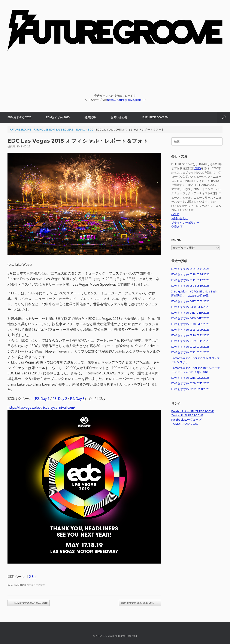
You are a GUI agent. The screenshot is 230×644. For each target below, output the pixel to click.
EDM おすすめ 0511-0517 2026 (190, 280)
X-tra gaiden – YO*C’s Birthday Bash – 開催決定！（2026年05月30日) (195, 294)
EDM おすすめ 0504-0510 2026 (190, 286)
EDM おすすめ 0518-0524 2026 (190, 274)
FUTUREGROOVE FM (155, 117)
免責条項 (177, 227)
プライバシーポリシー (185, 223)
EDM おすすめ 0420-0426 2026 (190, 307)
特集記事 (90, 117)
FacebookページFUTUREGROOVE (193, 411)
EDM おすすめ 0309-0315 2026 (190, 341)
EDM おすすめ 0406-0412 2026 (190, 318)
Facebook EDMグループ (186, 420)
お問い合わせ (119, 117)
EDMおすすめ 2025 (58, 117)
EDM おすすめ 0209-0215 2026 (190, 383)
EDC (10, 585)
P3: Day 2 (60, 399)
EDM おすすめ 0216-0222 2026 (190, 378)
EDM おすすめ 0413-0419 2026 (190, 313)
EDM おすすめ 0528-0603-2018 (140, 603)
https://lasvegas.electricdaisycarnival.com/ (41, 407)
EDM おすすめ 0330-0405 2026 (190, 324)
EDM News (20, 585)
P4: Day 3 (77, 399)
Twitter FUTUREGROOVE (187, 415)
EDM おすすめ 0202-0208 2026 (190, 389)
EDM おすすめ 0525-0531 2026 (190, 269)
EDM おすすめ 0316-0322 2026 (190, 335)
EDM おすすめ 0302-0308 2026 (190, 347)
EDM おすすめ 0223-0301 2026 (190, 352)
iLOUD (175, 214)
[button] (224, 117)
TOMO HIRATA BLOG (185, 424)
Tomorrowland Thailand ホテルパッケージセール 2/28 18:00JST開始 (196, 370)
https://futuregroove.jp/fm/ (125, 100)
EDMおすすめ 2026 (19, 117)
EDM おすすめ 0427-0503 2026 (190, 301)
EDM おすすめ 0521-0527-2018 (29, 603)
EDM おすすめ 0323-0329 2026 (190, 329)
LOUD (197, 168)
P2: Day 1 (42, 399)
